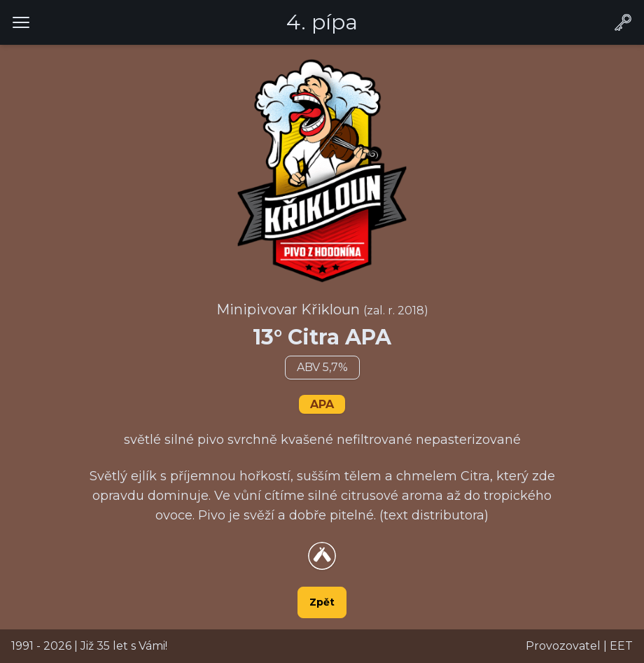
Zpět (322, 602)
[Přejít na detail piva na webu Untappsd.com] (322, 556)
